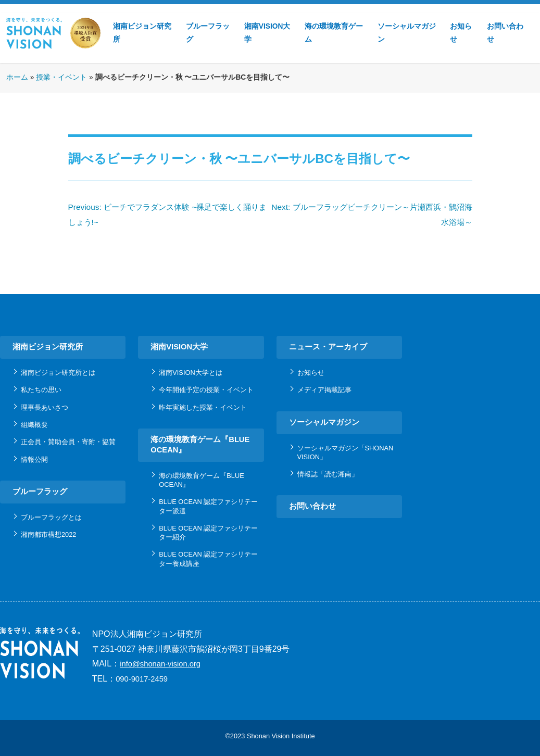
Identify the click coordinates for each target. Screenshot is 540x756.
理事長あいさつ (45, 407)
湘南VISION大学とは (190, 373)
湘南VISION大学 (267, 33)
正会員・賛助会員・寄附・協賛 (68, 442)
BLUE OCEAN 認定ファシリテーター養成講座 (208, 559)
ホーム (17, 77)
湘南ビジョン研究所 (142, 33)
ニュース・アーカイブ (328, 347)
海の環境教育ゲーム (334, 33)
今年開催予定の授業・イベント (206, 390)
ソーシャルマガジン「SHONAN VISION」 (346, 452)
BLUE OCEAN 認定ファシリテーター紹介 (208, 533)
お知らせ (461, 33)
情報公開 (34, 459)
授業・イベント (61, 77)
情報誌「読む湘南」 (328, 474)
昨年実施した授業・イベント (203, 407)
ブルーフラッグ (208, 33)
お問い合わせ (505, 33)
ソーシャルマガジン (407, 33)
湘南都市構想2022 (48, 534)
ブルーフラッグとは (51, 517)
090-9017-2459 (142, 679)
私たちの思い (41, 390)
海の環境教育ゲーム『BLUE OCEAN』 (200, 445)
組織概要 (34, 425)
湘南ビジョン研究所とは (58, 373)
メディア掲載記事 (324, 390)
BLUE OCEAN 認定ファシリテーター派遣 (208, 506)
